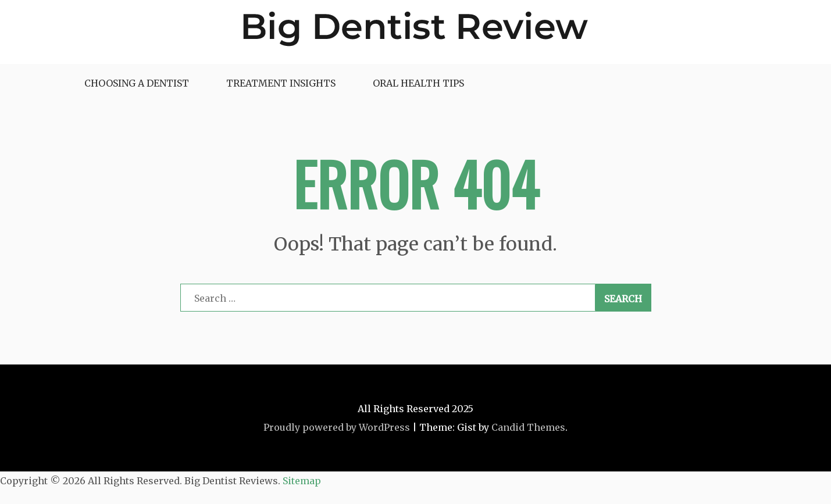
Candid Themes (528, 427)
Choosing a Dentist (137, 83)
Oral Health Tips (418, 83)
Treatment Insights (281, 83)
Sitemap (302, 481)
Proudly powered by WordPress (337, 427)
